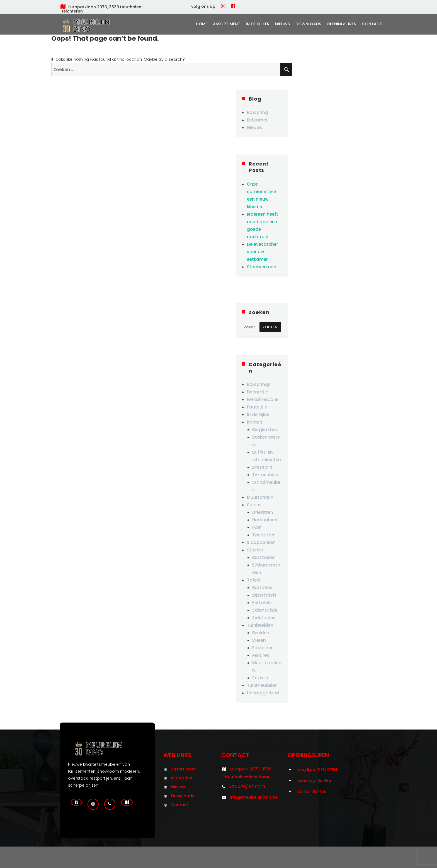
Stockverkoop (262, 267)
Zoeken (270, 327)
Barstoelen (264, 557)
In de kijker (258, 24)
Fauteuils (257, 407)
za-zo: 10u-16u (312, 791)
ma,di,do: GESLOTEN (317, 770)
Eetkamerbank (263, 399)
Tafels (254, 580)
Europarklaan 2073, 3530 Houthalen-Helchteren (102, 9)
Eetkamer (257, 120)
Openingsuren (342, 24)
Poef (257, 527)
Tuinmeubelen (262, 685)
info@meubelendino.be (254, 797)
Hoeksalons (265, 520)
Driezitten (263, 512)
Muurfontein (260, 497)
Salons (254, 505)
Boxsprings (259, 384)
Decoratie (258, 392)
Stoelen (255, 550)
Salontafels (265, 610)
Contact (372, 24)
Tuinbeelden (260, 625)
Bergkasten (265, 430)
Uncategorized (263, 693)
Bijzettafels (264, 595)
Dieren (259, 640)
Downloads (308, 24)
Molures (261, 655)
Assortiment (227, 24)
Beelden (261, 633)
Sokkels (260, 678)
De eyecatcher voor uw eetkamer (263, 252)
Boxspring (258, 112)
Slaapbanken (261, 542)
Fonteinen (263, 648)
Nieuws (282, 24)
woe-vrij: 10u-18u (314, 781)
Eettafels (262, 603)
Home (202, 24)
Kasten (255, 422)
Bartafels (262, 588)
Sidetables (264, 618)
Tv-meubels (265, 475)
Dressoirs (262, 467)
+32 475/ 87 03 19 (247, 787)
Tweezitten (264, 535)
